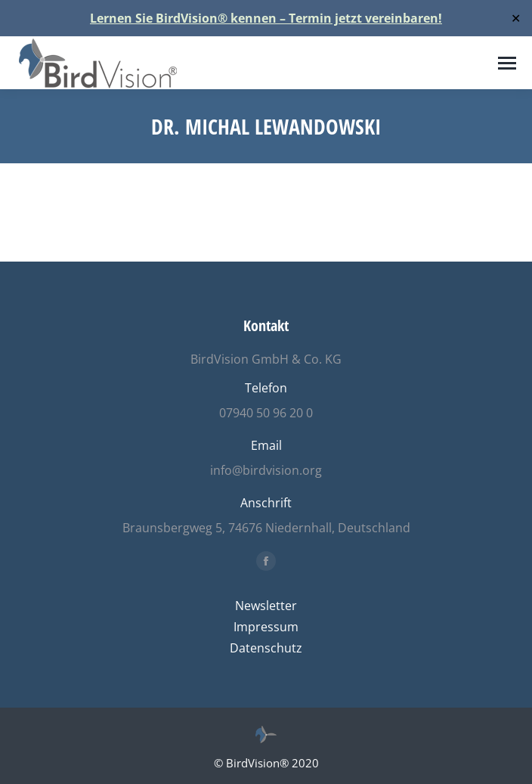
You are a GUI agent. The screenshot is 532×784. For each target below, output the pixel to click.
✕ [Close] (516, 19)
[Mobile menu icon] (507, 63)
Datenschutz (266, 648)
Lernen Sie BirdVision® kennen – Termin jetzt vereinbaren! (266, 18)
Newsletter (266, 606)
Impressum (266, 627)
